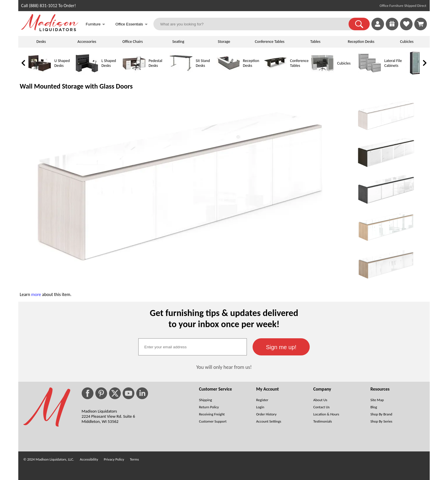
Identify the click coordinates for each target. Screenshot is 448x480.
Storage (224, 42)
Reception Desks (361, 42)
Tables (315, 42)
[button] (359, 24)
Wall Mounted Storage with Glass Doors (76, 86)
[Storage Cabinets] (417, 73)
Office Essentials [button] (132, 25)
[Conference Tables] (275, 73)
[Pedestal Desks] (134, 73)
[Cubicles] (323, 73)
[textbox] (193, 347)
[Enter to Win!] (392, 29)
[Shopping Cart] (421, 24)
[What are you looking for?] (255, 24)
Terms (134, 459)
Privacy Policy (114, 459)
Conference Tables (270, 42)
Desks (41, 42)
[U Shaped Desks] (40, 73)
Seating (178, 42)
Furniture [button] (95, 25)
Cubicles (407, 42)
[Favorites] (406, 29)
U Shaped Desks (62, 63)
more (36, 294)
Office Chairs (132, 42)
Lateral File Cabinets (393, 63)
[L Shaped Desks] (87, 73)
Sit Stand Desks (203, 63)
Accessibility (89, 459)
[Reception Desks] (228, 73)
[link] (421, 24)
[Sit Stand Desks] (181, 73)
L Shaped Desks (109, 63)
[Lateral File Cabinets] (370, 73)
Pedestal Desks (155, 63)
